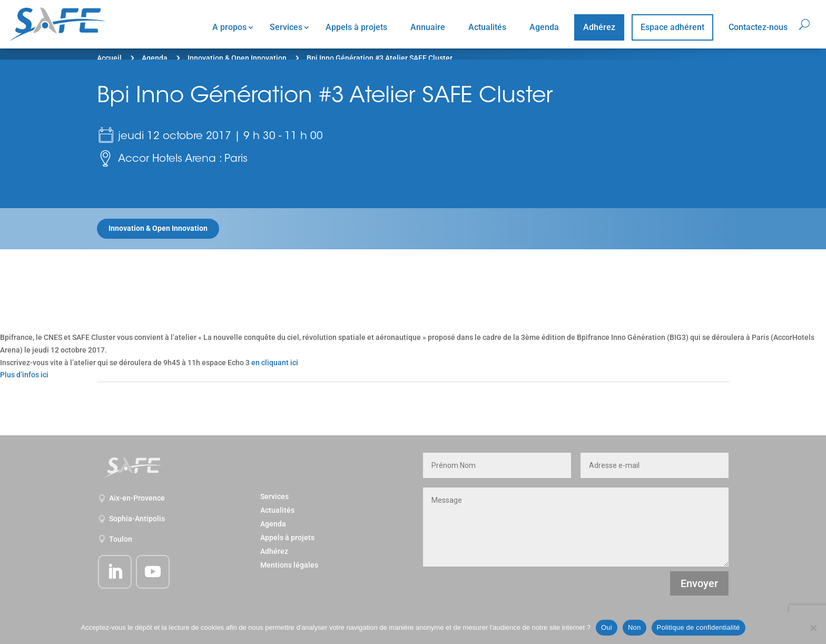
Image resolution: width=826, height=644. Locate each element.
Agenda (544, 27)
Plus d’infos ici (24, 375)
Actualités (487, 27)
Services (286, 27)
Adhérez (599, 27)
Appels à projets (356, 27)
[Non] (813, 628)
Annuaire (428, 27)
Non (635, 627)
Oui (607, 627)
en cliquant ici (275, 363)
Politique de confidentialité (699, 627)
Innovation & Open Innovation (237, 58)
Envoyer (699, 583)
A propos (229, 27)
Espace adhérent (672, 27)
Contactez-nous (758, 27)
